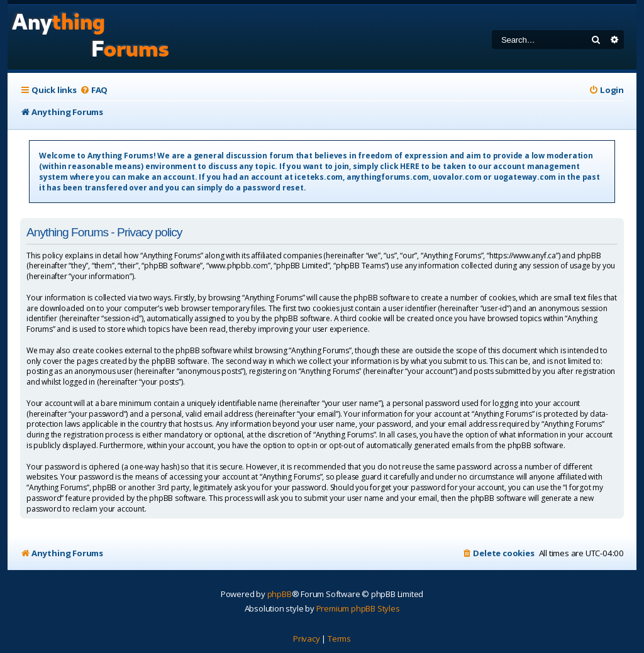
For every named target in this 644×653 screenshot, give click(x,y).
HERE (409, 166)
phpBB (280, 594)
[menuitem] (94, 90)
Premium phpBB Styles (358, 608)
